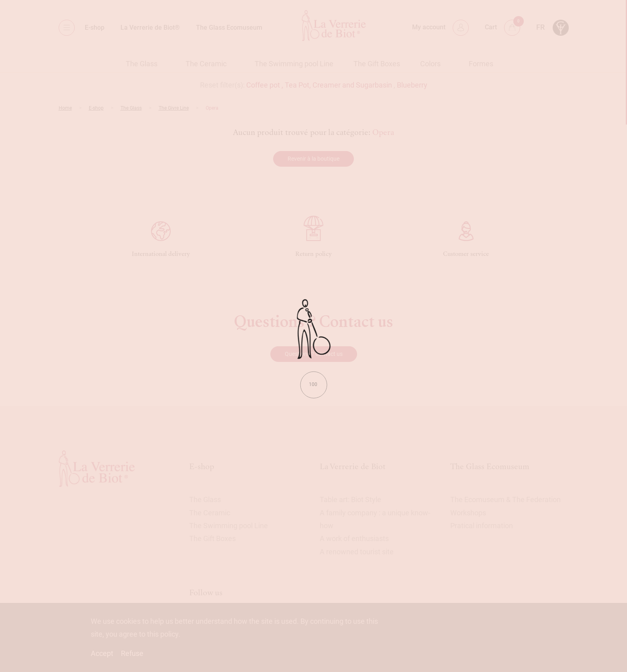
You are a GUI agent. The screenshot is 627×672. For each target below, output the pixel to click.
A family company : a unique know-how (375, 519)
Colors (430, 64)
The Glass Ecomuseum (229, 28)
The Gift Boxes (377, 64)
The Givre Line (174, 108)
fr (540, 27)
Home (65, 108)
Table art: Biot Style (350, 499)
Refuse (132, 653)
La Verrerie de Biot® (150, 28)
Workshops (468, 513)
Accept (102, 653)
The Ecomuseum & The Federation (505, 499)
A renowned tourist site (357, 552)
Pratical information (482, 526)
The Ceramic (206, 64)
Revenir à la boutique (313, 159)
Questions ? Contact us (314, 354)
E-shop (95, 28)
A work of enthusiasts (354, 538)
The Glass (142, 64)
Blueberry (412, 85)
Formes (481, 64)
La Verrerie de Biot (353, 467)
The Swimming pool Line (294, 64)
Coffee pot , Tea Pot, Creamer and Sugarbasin (319, 85)
